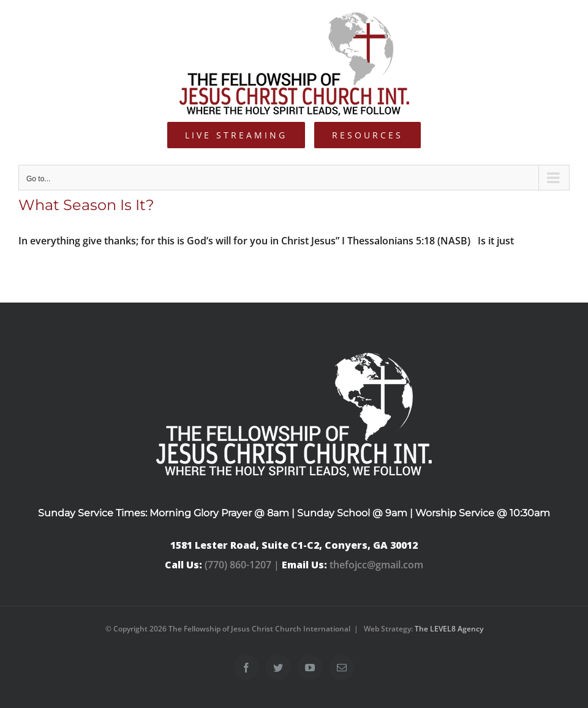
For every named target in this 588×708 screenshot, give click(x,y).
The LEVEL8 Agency (449, 629)
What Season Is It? (86, 205)
